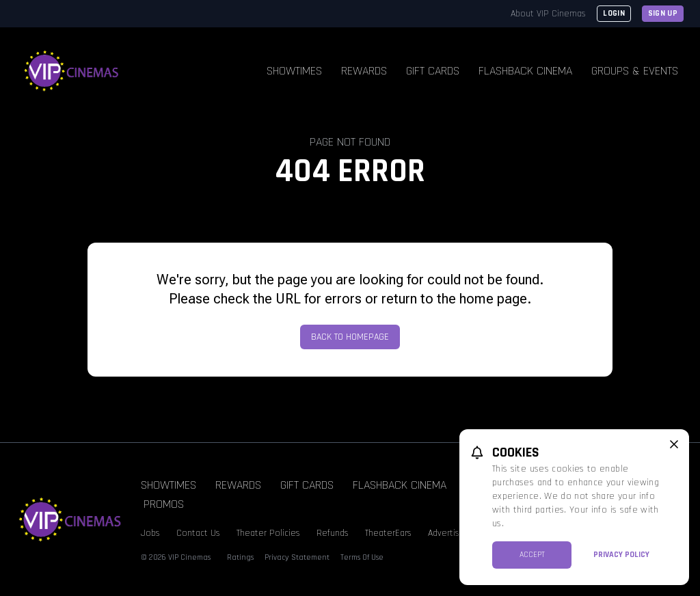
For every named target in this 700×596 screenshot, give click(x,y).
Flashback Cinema (525, 71)
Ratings (240, 557)
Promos (164, 504)
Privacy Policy (621, 555)
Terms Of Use (362, 557)
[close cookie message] (674, 444)
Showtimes (294, 71)
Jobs (150, 533)
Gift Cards (433, 71)
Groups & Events (635, 71)
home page (493, 299)
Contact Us (198, 533)
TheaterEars (388, 533)
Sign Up (663, 13)
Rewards (364, 71)
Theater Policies (268, 533)
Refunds (333, 533)
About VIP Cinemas (548, 14)
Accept (532, 555)
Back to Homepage (350, 337)
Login (614, 13)
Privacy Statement (297, 557)
